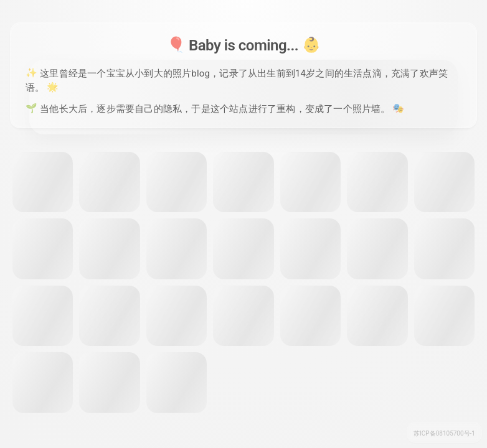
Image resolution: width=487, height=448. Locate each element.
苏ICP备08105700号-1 (444, 433)
